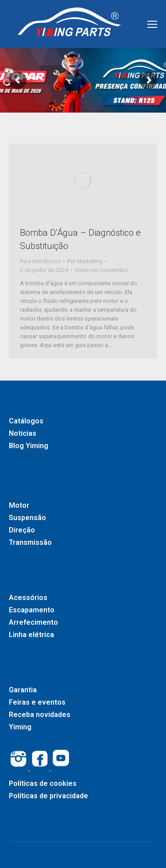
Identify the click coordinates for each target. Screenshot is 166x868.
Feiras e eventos (37, 702)
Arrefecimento (33, 622)
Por (85, 261)
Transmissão (30, 542)
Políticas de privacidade (48, 796)
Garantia (23, 690)
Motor (19, 505)
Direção (22, 530)
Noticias (23, 433)
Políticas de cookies (43, 783)
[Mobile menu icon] (152, 24)
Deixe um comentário (102, 270)
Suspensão (27, 518)
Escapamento (32, 610)
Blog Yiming (29, 446)
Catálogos (26, 421)
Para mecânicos (40, 261)
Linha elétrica (31, 635)
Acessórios (28, 598)
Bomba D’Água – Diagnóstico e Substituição (80, 239)
